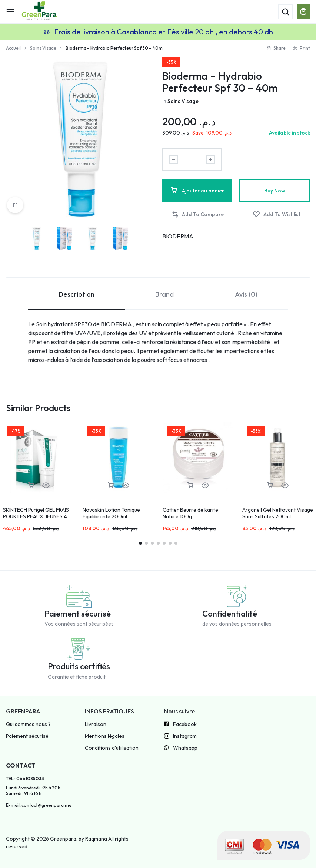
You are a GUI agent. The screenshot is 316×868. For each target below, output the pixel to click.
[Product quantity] (192, 159)
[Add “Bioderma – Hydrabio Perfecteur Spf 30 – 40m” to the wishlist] (277, 214)
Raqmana (96, 839)
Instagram (180, 737)
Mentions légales (105, 736)
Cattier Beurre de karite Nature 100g (190, 513)
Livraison (96, 724)
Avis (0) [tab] (246, 294)
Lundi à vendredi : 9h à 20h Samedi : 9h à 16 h (33, 791)
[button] (198, 214)
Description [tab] (76, 294)
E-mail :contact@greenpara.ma (39, 805)
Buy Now (275, 191)
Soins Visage (43, 48)
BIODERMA (178, 236)
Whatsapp (181, 748)
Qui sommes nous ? (28, 724)
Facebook (180, 725)
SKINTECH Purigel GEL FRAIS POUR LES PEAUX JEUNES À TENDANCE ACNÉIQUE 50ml (36, 516)
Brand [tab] (164, 294)
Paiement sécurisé (27, 736)
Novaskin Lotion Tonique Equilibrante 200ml (111, 513)
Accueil (13, 48)
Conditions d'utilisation (112, 748)
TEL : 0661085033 (25, 779)
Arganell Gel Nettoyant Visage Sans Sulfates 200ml (278, 513)
